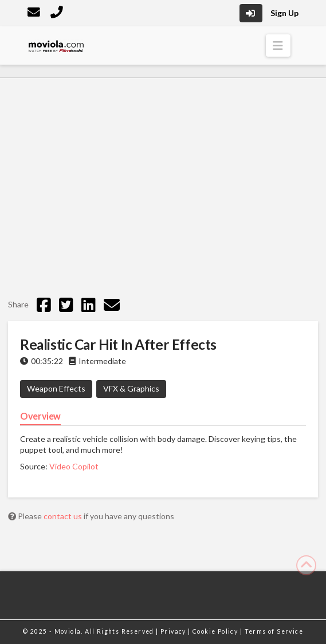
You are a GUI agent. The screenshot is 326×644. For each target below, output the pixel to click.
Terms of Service (274, 631)
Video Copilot (74, 466)
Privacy (174, 631)
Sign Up (284, 13)
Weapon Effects (56, 388)
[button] (278, 46)
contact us (64, 516)
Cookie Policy (216, 631)
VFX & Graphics (131, 388)
